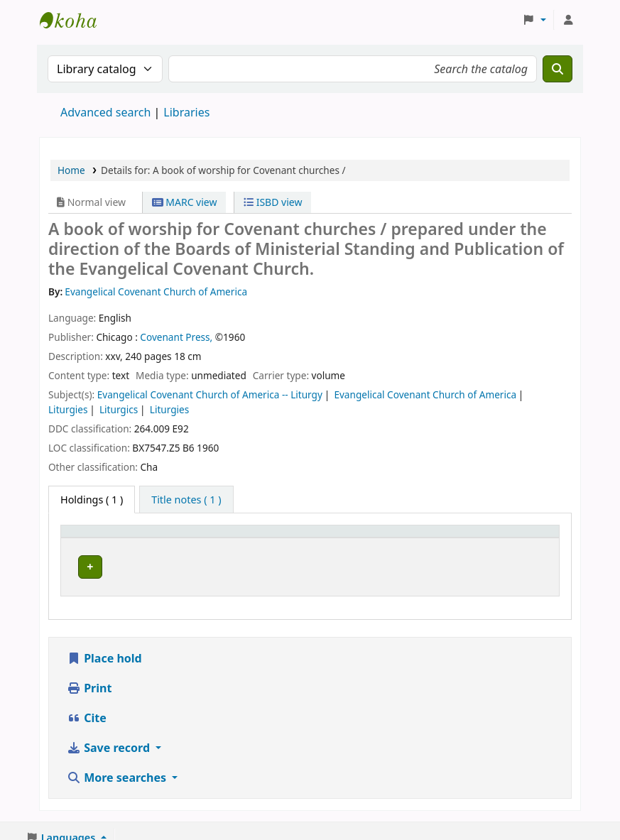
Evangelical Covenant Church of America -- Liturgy (210, 394)
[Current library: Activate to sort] (233, 538)
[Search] (558, 69)
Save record (110, 734)
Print (89, 675)
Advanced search (105, 112)
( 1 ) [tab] (92, 500)
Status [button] (437, 538)
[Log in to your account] (568, 20)
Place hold (104, 645)
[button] (534, 20)
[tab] (186, 500)
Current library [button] (211, 538)
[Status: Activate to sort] (453, 538)
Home (71, 170)
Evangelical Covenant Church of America (425, 394)
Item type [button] (92, 538)
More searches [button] (118, 764)
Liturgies (68, 409)
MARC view (185, 202)
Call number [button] (336, 538)
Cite (87, 704)
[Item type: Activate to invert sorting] (114, 538)
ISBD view (273, 202)
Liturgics (119, 409)
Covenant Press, (176, 337)
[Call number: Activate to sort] (357, 538)
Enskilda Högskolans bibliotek (75, 20)
